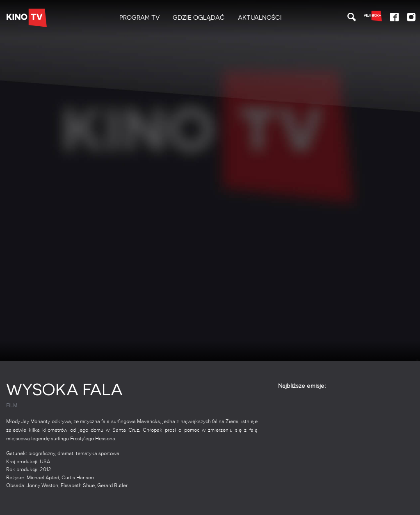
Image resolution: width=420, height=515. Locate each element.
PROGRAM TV (139, 18)
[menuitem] (139, 18)
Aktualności (260, 18)
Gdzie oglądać (199, 18)
